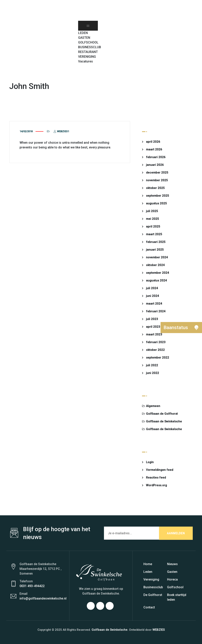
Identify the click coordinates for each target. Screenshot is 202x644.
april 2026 (153, 142)
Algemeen (153, 406)
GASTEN (84, 38)
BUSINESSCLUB (90, 47)
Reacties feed (156, 478)
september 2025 (158, 196)
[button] (80, 66)
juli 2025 (152, 211)
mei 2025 (152, 219)
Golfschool (175, 587)
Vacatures (86, 61)
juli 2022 (152, 365)
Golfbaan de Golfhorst (162, 414)
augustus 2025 (156, 203)
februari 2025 (156, 242)
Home (148, 564)
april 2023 (153, 327)
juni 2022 (152, 373)
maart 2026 (154, 149)
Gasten (172, 572)
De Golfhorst (153, 595)
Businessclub (153, 587)
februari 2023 (156, 342)
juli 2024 (152, 288)
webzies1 (61, 131)
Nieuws (172, 564)
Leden (148, 572)
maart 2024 (154, 304)
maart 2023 (154, 334)
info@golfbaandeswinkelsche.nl (43, 598)
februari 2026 (156, 157)
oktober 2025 (155, 188)
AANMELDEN (176, 533)
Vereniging (151, 579)
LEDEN (83, 33)
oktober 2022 (155, 350)
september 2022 (158, 358)
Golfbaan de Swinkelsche (164, 421)
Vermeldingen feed (160, 470)
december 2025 (157, 173)
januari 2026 (155, 165)
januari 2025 (155, 250)
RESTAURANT (88, 52)
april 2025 (153, 227)
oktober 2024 (155, 265)
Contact (149, 607)
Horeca (172, 579)
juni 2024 (152, 296)
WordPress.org (156, 485)
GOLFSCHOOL (88, 42)
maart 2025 (154, 234)
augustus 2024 (156, 280)
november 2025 (157, 180)
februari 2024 (156, 311)
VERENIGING (87, 57)
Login (150, 462)
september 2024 (158, 273)
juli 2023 (152, 319)
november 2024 (157, 257)
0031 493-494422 (32, 586)
